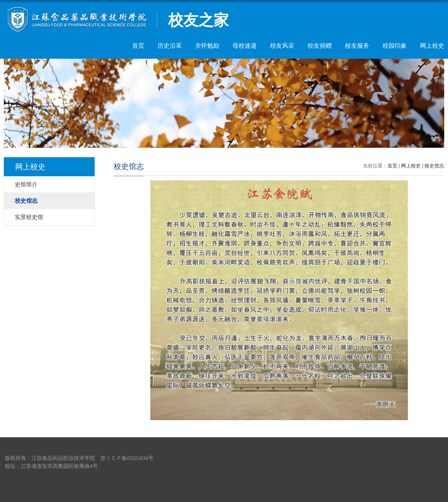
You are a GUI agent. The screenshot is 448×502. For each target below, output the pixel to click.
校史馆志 (434, 166)
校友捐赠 (320, 46)
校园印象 (395, 46)
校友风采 (282, 46)
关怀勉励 (207, 46)
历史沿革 (170, 46)
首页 (138, 46)
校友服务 (357, 46)
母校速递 (245, 46)
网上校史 (432, 46)
